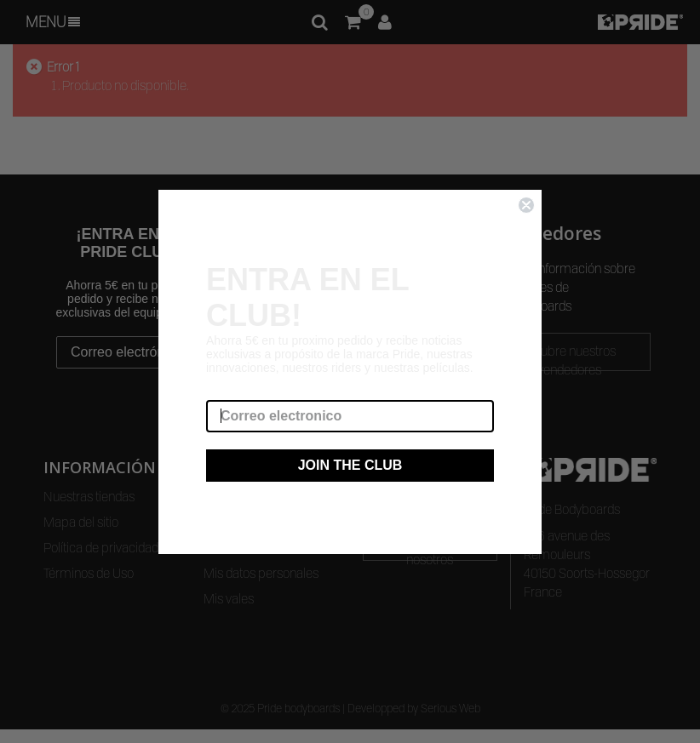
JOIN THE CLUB (350, 465)
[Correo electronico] (350, 416)
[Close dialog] (526, 205)
